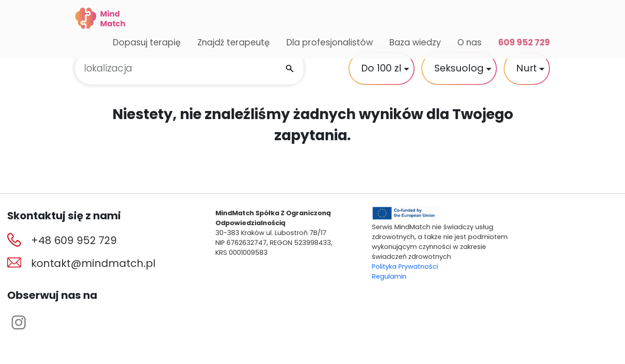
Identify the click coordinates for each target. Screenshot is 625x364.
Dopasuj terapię (147, 42)
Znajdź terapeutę (234, 42)
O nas (469, 42)
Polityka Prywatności (405, 266)
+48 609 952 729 (74, 240)
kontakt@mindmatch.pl (93, 263)
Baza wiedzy (415, 42)
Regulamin (389, 276)
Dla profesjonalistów (330, 42)
